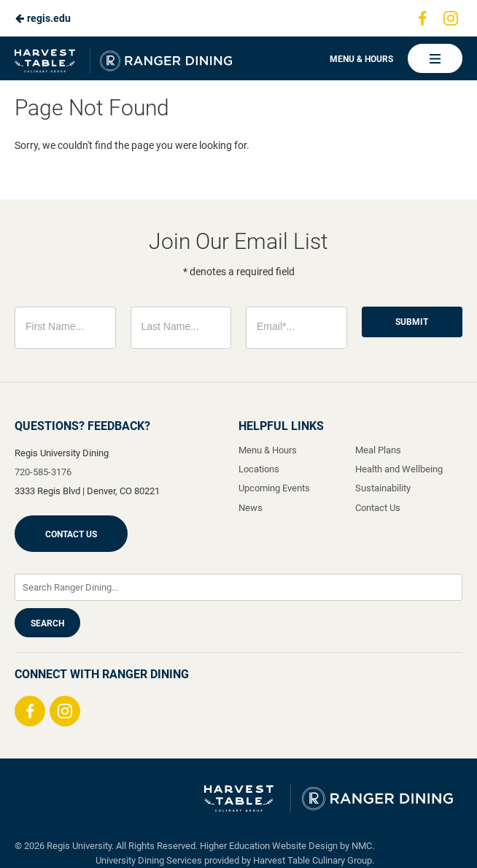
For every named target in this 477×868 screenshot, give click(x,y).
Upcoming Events (274, 488)
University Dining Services (149, 860)
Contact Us (71, 534)
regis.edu (43, 18)
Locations (259, 469)
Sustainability (383, 488)
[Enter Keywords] (238, 587)
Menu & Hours (361, 59)
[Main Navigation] (435, 58)
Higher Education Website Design (269, 846)
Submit (412, 322)
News (251, 508)
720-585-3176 (43, 472)
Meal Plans (378, 450)
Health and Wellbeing (399, 469)
